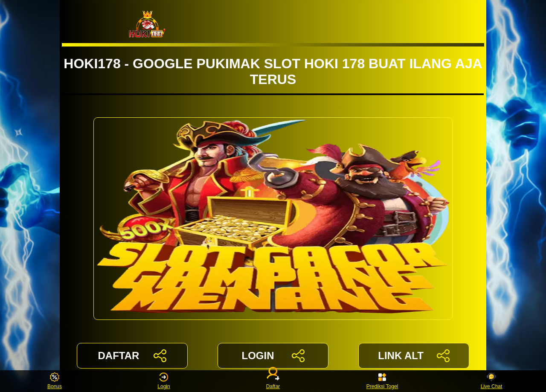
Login (164, 381)
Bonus (55, 381)
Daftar (273, 381)
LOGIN (273, 356)
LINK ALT (414, 356)
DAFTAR (132, 356)
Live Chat (492, 381)
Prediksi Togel (382, 381)
